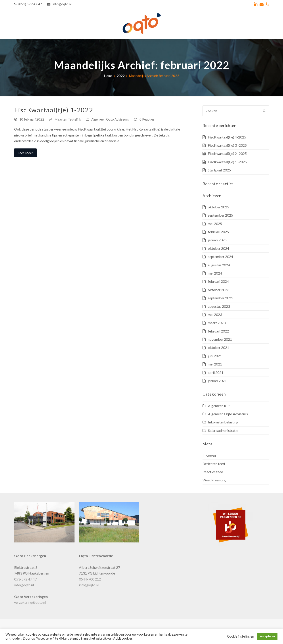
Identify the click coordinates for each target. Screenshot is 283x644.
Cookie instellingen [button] (241, 636)
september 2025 (220, 215)
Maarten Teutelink (68, 119)
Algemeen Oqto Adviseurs (110, 119)
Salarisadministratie (223, 430)
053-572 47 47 (25, 579)
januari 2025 (217, 240)
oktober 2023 (218, 290)
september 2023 (220, 298)
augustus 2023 (219, 306)
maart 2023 (217, 323)
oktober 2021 (218, 347)
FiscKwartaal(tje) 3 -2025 (227, 145)
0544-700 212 (90, 579)
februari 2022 (218, 331)
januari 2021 (217, 381)
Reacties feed (213, 472)
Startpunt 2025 (219, 170)
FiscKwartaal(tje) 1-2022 (54, 110)
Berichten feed (214, 464)
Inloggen (209, 455)
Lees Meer (25, 153)
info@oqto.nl (24, 585)
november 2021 (220, 339)
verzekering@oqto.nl (30, 602)
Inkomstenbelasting (223, 422)
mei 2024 (215, 273)
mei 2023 (215, 314)
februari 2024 (218, 281)
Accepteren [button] (267, 636)
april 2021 (216, 372)
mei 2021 (215, 364)
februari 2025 (218, 232)
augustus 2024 (219, 265)
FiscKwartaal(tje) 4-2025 (227, 137)
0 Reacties (147, 119)
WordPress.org (214, 480)
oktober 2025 (218, 207)
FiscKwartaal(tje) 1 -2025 (227, 162)
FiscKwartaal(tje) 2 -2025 (227, 153)
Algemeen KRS (219, 406)
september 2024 (220, 257)
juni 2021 (215, 356)
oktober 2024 (218, 248)
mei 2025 (215, 224)
